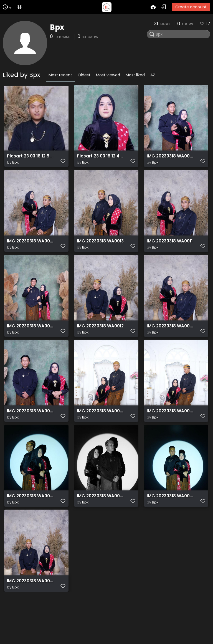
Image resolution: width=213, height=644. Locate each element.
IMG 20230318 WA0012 (100, 344)
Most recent (60, 75)
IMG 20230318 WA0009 (170, 159)
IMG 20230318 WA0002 (170, 344)
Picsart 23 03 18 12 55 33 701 (31, 159)
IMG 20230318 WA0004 (31, 344)
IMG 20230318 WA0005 (170, 530)
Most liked (135, 75)
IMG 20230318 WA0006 (100, 530)
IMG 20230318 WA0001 (31, 437)
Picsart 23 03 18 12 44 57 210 (100, 159)
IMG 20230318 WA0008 (100, 437)
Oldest (84, 75)
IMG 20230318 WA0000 (31, 530)
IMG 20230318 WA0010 (31, 252)
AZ (153, 75)
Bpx (57, 27)
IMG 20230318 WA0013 (100, 252)
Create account (191, 7)
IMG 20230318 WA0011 (170, 252)
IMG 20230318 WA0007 (31, 623)
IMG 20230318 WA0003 (170, 437)
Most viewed (108, 75)
